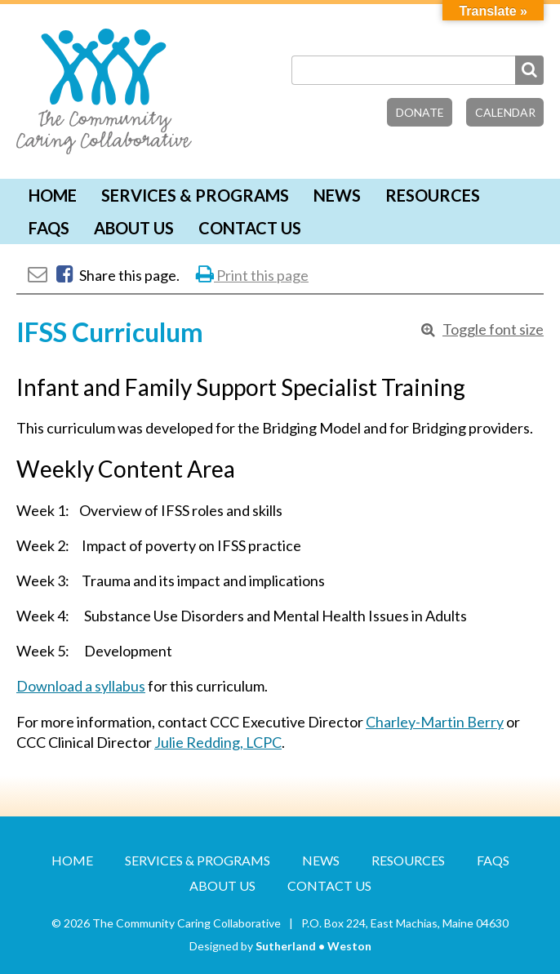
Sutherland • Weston (313, 946)
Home (53, 195)
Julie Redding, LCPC (218, 742)
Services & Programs (195, 195)
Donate (420, 112)
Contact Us (250, 228)
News (337, 195)
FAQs (49, 228)
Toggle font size (493, 329)
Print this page (252, 275)
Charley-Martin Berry (435, 722)
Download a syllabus (81, 686)
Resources (433, 195)
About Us (134, 228)
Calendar (505, 112)
